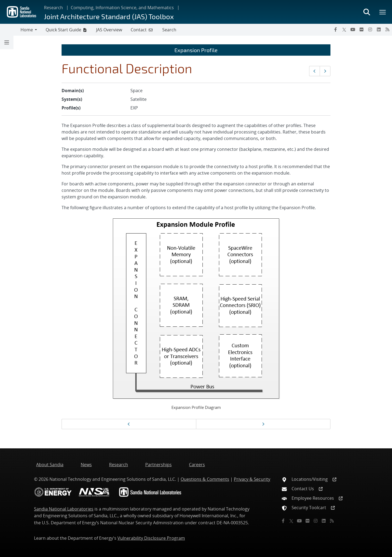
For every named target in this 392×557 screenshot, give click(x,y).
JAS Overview (109, 30)
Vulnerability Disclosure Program (151, 538)
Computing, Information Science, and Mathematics (122, 8)
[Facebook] (336, 29)
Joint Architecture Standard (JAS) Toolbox (109, 16)
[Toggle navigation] (10, 30)
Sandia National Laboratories (64, 509)
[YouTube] (353, 29)
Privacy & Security (252, 479)
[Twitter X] (344, 29)
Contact (139, 30)
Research (53, 8)
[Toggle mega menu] (383, 12)
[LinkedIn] (379, 29)
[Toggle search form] (367, 12)
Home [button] (27, 30)
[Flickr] (361, 29)
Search (169, 30)
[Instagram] (370, 29)
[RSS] (387, 29)
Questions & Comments (205, 479)
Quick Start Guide (63, 30)
